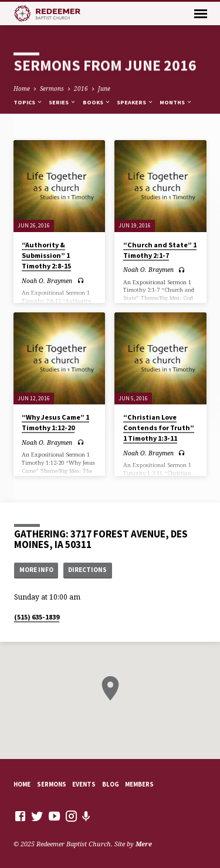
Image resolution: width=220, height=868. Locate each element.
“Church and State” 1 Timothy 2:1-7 (160, 250)
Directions (87, 570)
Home (22, 88)
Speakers (135, 102)
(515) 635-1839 (37, 617)
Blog (111, 784)
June (104, 88)
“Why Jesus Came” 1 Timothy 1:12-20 (55, 422)
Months (176, 102)
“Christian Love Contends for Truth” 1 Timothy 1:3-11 (159, 428)
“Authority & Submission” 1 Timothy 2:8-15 (46, 255)
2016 (81, 88)
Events (84, 784)
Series (62, 102)
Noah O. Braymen (47, 281)
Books (97, 102)
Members (139, 784)
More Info (36, 570)
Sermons (52, 88)
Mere (144, 844)
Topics (28, 102)
